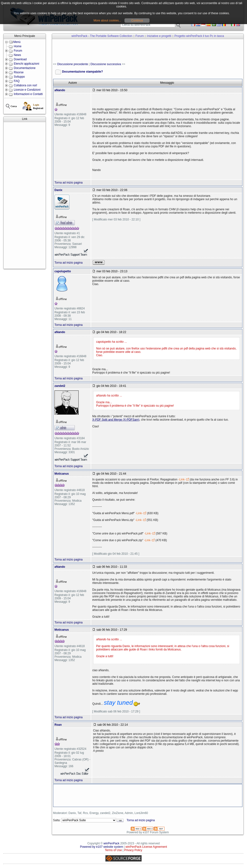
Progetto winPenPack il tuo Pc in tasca (199, 36)
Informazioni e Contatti (28, 94)
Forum (18, 51)
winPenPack (111, 843)
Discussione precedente (73, 64)
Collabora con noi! (25, 85)
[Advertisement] (25, 195)
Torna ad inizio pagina (69, 183)
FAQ (17, 81)
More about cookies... (107, 21)
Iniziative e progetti (159, 36)
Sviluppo (19, 77)
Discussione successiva (106, 64)
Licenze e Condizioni (27, 90)
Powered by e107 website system (102, 847)
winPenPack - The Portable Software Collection (102, 36)
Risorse (19, 72)
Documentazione (25, 68)
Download (20, 59)
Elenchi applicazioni (26, 64)
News (17, 55)
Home (18, 46)
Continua (137, 21)
